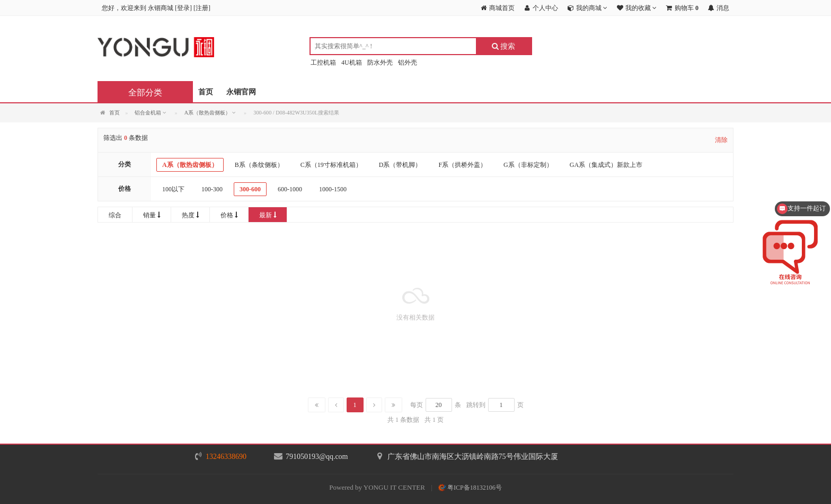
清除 (721, 140)
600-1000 (290, 189)
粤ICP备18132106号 (470, 488)
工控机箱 (323, 63)
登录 (183, 8)
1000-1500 (333, 189)
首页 (206, 92)
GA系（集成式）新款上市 (606, 165)
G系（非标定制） (528, 165)
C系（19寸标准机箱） (331, 165)
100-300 (212, 189)
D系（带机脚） (400, 165)
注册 (202, 8)
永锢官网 (241, 92)
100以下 (173, 189)
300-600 (250, 189)
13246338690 (226, 457)
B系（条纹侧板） (259, 165)
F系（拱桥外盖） (462, 165)
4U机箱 (352, 63)
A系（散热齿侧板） (190, 165)
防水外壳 (380, 63)
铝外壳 (408, 63)
